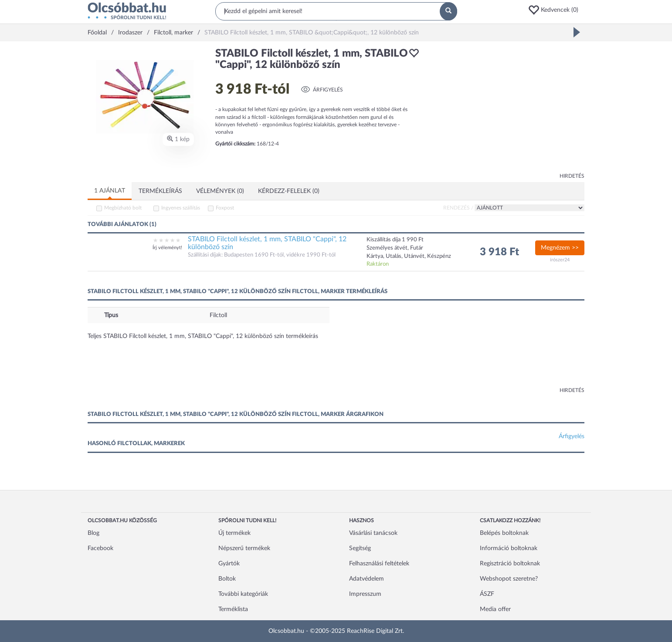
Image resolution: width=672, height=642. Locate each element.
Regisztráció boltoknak (510, 564)
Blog (93, 533)
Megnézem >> (560, 248)
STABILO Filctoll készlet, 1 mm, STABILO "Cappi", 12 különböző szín (267, 243)
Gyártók (229, 564)
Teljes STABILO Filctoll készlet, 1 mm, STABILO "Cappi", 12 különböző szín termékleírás (203, 336)
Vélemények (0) (220, 191)
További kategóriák (243, 594)
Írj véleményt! (167, 248)
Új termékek (234, 533)
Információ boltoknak (509, 548)
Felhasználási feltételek (379, 564)
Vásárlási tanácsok (373, 533)
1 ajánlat (110, 191)
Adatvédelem (367, 579)
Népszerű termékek (244, 548)
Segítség (360, 548)
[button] (556, 10)
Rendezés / (458, 208)
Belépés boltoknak (504, 533)
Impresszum (365, 594)
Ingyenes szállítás (181, 208)
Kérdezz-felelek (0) (289, 191)
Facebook (100, 548)
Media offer (495, 609)
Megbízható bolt (123, 208)
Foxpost (225, 208)
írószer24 (560, 260)
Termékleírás (160, 191)
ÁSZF (487, 594)
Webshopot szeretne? (509, 579)
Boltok (227, 579)
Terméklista (233, 609)
